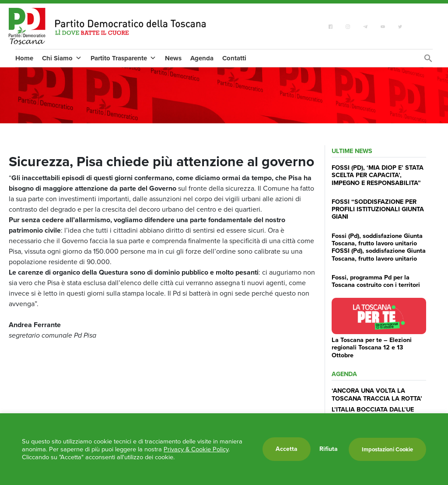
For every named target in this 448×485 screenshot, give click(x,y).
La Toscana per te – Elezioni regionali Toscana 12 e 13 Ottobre (372, 347)
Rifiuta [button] (329, 449)
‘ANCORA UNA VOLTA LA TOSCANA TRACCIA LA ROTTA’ (377, 394)
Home (24, 58)
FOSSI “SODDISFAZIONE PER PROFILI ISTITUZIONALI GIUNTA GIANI (378, 209)
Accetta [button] (287, 449)
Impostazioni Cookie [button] (387, 449)
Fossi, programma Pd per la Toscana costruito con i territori (376, 281)
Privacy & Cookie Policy (196, 449)
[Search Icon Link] (428, 61)
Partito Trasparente (123, 58)
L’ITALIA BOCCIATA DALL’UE (373, 409)
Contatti (234, 58)
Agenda (202, 58)
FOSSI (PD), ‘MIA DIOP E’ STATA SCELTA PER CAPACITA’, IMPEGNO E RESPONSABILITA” (378, 175)
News (173, 58)
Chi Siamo (62, 58)
